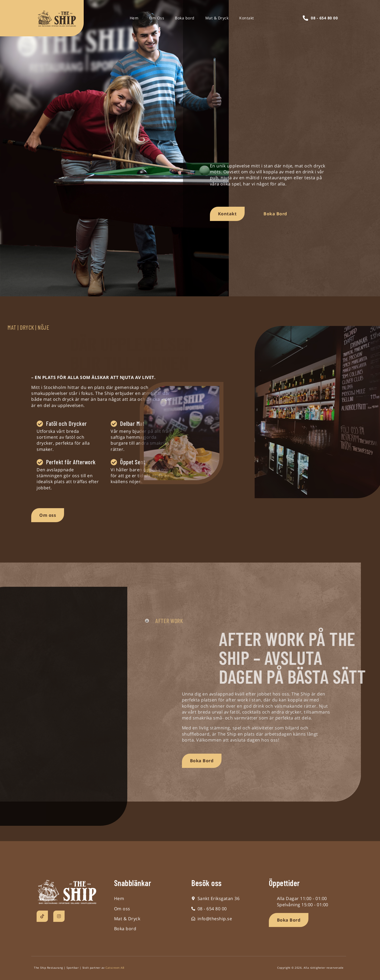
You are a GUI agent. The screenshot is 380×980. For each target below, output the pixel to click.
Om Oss (157, 18)
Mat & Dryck (217, 18)
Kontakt (247, 18)
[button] (289, 920)
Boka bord (185, 18)
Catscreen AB (115, 968)
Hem (134, 18)
